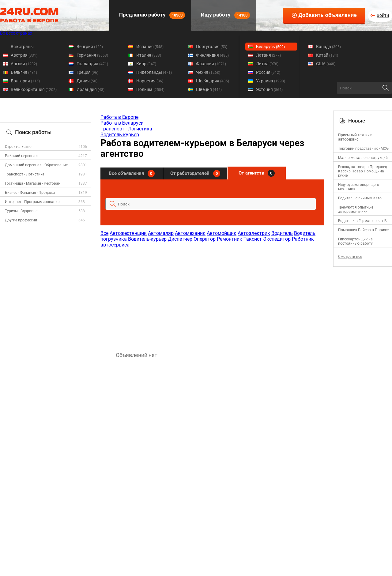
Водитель (282, 233)
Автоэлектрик (254, 233)
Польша (150, 89)
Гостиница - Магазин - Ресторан (33, 183)
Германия (92, 55)
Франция (211, 64)
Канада (328, 47)
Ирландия (90, 89)
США (326, 64)
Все (104, 233)
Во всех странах (16, 33)
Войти (383, 15)
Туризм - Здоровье (21, 211)
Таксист (253, 239)
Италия (149, 55)
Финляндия (212, 55)
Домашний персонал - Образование (36, 165)
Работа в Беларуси (122, 123)
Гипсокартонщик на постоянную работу (355, 241)
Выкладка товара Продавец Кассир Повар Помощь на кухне (363, 171)
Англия (24, 64)
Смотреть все (350, 257)
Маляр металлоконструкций (363, 158)
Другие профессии (21, 220)
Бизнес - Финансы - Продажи (30, 193)
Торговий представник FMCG (363, 149)
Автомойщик (222, 233)
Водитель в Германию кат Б (362, 221)
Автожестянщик (128, 233)
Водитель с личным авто (360, 198)
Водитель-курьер (120, 135)
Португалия (212, 47)
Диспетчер (180, 239)
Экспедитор (277, 239)
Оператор (205, 239)
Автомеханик (190, 233)
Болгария (25, 81)
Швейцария (213, 81)
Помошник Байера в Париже (363, 230)
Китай (327, 55)
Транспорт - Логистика (25, 174)
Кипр (146, 64)
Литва (267, 64)
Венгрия (90, 47)
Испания (150, 47)
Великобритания (34, 89)
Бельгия (24, 72)
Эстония (269, 89)
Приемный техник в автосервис (355, 137)
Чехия (208, 72)
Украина (271, 81)
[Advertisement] (212, 297)
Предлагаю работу (151, 15)
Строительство (18, 147)
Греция (87, 72)
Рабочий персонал (21, 156)
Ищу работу (225, 15)
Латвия (268, 55)
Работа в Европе (119, 117)
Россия (268, 72)
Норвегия (150, 81)
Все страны (22, 47)
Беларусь (270, 47)
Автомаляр (161, 233)
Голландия (92, 64)
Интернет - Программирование (32, 202)
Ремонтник (230, 239)
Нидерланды (154, 72)
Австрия (24, 55)
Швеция (209, 89)
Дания (87, 81)
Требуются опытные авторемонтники (356, 209)
